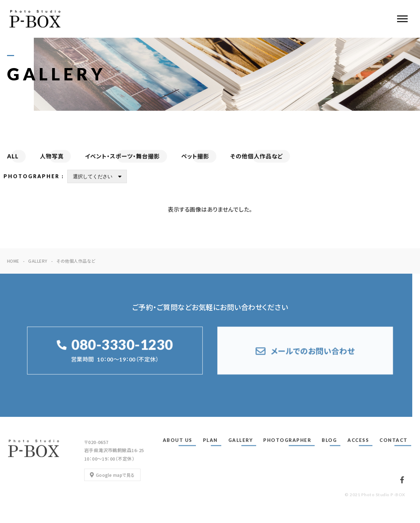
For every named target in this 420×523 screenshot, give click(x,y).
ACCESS (358, 440)
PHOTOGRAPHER (287, 440)
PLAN (210, 440)
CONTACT (394, 440)
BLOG (329, 440)
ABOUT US (178, 440)
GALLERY (241, 440)
